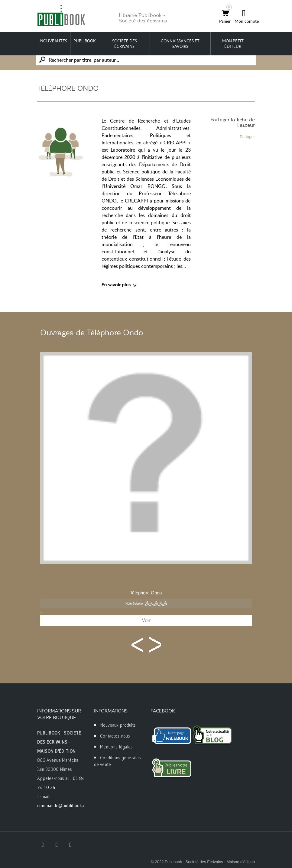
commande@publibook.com (64, 806)
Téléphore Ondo (146, 593)
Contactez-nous (115, 736)
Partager (247, 137)
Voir (146, 620)
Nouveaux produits (118, 725)
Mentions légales (116, 747)
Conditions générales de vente (117, 761)
